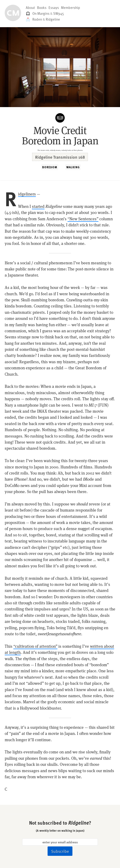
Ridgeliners (27, 194)
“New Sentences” (83, 219)
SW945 (59, 13)
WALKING (73, 167)
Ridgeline (53, 19)
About (30, 7)
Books (42, 7)
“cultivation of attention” (35, 646)
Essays (54, 7)
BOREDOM (50, 167)
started (38, 206)
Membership (71, 7)
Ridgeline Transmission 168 (60, 157)
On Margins (41, 13)
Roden (37, 19)
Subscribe (60, 851)
